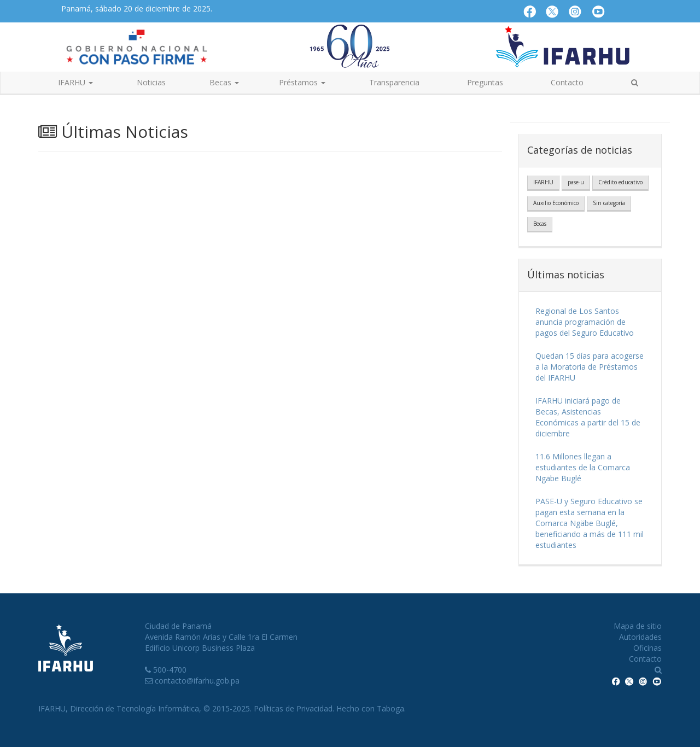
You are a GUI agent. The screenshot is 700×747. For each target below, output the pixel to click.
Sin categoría (609, 203)
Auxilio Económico (556, 203)
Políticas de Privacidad (293, 708)
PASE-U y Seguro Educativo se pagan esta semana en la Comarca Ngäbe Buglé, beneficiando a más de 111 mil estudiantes (590, 523)
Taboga (390, 708)
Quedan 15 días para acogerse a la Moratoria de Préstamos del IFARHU (590, 367)
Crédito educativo (620, 182)
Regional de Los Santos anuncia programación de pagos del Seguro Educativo (585, 322)
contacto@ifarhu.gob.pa (197, 681)
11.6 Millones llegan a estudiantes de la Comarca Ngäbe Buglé (583, 467)
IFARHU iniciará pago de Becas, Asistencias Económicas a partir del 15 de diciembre (588, 417)
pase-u (576, 182)
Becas (540, 224)
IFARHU (543, 182)
